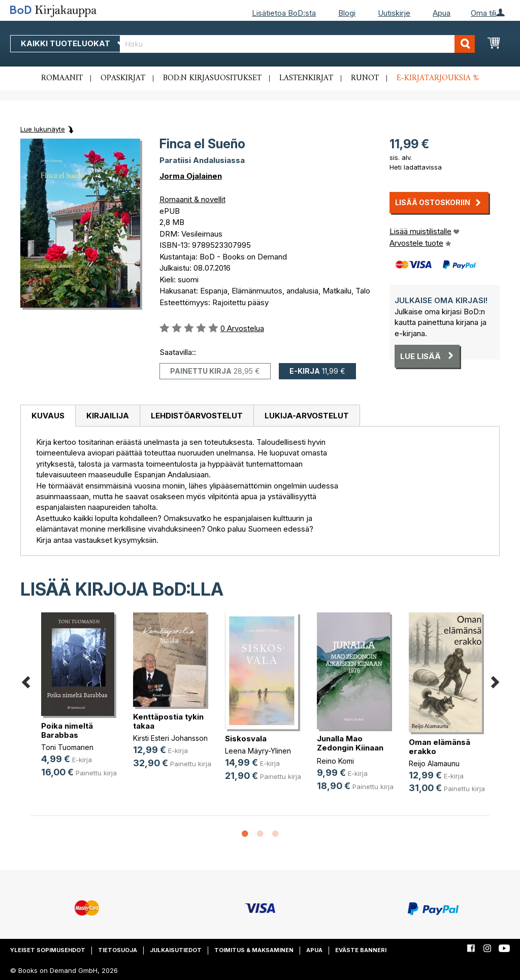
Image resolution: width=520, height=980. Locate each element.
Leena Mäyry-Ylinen (258, 751)
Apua (442, 13)
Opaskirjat (123, 78)
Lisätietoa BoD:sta (284, 13)
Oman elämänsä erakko (440, 747)
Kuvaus (48, 416)
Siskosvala (246, 739)
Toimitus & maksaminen (254, 950)
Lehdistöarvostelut (197, 416)
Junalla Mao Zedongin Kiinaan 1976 (350, 748)
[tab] (48, 416)
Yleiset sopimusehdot (48, 950)
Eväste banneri (361, 950)
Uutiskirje (394, 13)
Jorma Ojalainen (191, 176)
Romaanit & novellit (192, 199)
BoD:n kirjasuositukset (212, 78)
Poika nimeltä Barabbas (67, 730)
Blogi (347, 13)
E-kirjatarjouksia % (438, 78)
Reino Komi (335, 761)
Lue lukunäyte (43, 129)
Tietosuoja (118, 950)
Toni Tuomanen (67, 747)
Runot (365, 78)
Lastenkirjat (306, 78)
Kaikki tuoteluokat (73, 43)
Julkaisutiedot (176, 950)
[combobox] (297, 44)
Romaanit (62, 78)
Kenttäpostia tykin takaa (168, 721)
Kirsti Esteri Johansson (170, 738)
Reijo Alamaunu (434, 763)
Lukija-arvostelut (307, 416)
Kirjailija (108, 416)
